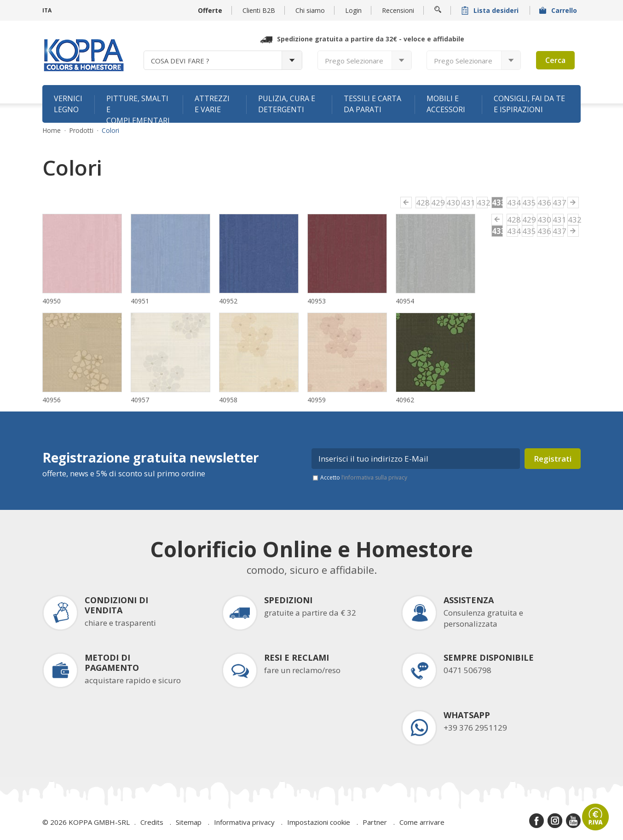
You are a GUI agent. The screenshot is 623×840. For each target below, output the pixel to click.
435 (528, 203)
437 (558, 203)
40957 (140, 400)
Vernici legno (68, 104)
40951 (140, 301)
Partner (375, 822)
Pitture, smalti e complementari (138, 108)
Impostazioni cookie (319, 822)
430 (452, 203)
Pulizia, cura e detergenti (287, 104)
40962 (405, 400)
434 (513, 203)
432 (482, 203)
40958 (228, 400)
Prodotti (81, 131)
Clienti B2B (259, 10)
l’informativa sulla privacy (374, 477)
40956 (52, 400)
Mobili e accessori (446, 104)
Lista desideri (491, 10)
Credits (152, 822)
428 (421, 203)
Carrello (559, 10)
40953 (317, 301)
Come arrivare (422, 822)
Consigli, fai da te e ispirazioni (529, 104)
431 (467, 203)
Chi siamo (310, 10)
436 (543, 203)
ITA (47, 10)
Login (353, 10)
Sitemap (189, 822)
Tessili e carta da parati (372, 104)
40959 (317, 400)
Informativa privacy (244, 822)
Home (52, 131)
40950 (52, 301)
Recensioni (398, 10)
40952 (228, 301)
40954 (405, 301)
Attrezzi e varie (212, 104)
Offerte (210, 10)
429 (437, 203)
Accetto (364, 477)
